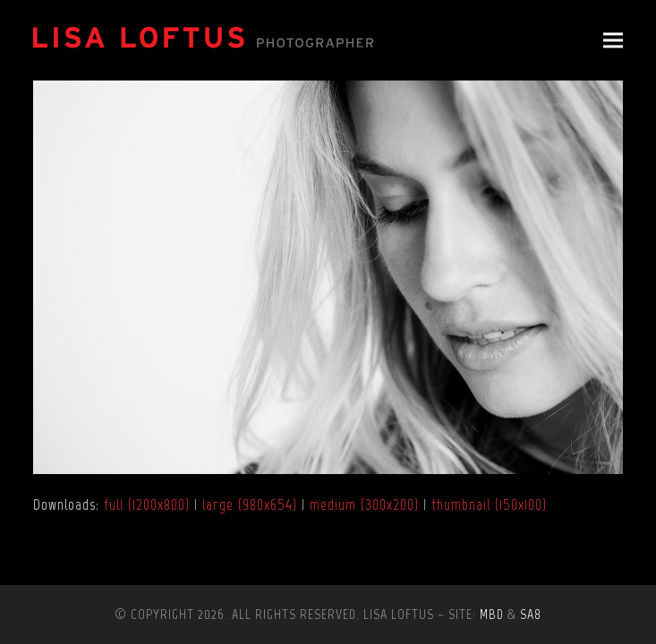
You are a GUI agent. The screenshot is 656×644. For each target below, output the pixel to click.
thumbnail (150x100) (489, 504)
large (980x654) (250, 504)
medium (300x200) (364, 504)
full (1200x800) (147, 504)
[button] (613, 41)
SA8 (531, 614)
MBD (492, 614)
